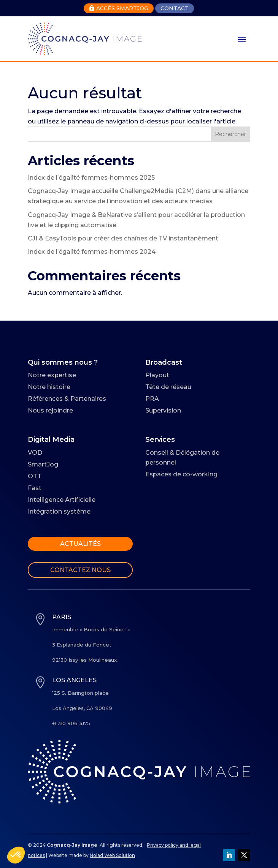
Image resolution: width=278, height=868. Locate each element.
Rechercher (230, 134)
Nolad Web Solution (112, 855)
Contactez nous (80, 570)
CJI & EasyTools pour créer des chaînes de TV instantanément (123, 238)
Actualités (80, 544)
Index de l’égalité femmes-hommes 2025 (91, 178)
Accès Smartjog (119, 8)
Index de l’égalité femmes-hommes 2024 (92, 252)
